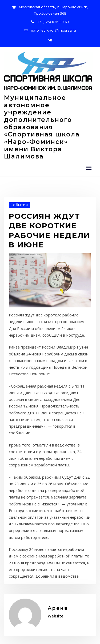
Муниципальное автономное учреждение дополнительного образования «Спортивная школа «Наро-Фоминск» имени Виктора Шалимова (48, 114)
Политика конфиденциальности (27, 636)
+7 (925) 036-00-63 (53, 20)
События (18, 181)
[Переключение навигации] (89, 145)
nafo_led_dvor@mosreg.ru (54, 28)
